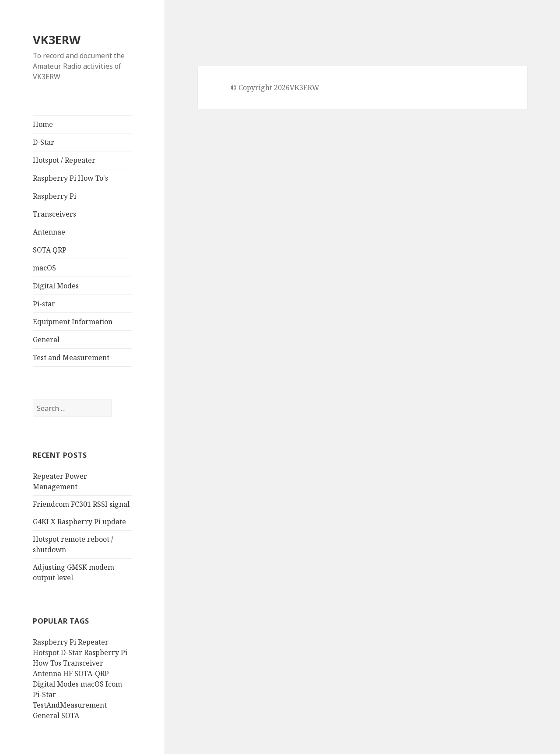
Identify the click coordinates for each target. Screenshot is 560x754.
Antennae (49, 232)
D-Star (44, 142)
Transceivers (54, 214)
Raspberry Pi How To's (70, 178)
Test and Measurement (71, 358)
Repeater (93, 642)
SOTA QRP (50, 250)
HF (68, 673)
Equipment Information (73, 322)
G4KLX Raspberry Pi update (79, 522)
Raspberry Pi (54, 196)
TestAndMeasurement (70, 705)
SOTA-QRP (92, 673)
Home (43, 124)
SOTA (70, 715)
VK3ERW (57, 40)
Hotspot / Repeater (64, 160)
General (46, 340)
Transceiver (83, 663)
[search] (72, 408)
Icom (114, 684)
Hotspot (46, 652)
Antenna (47, 673)
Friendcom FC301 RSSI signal (81, 504)
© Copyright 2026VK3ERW (275, 88)
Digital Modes (56, 286)
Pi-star (44, 304)
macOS (44, 268)
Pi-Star (44, 694)
